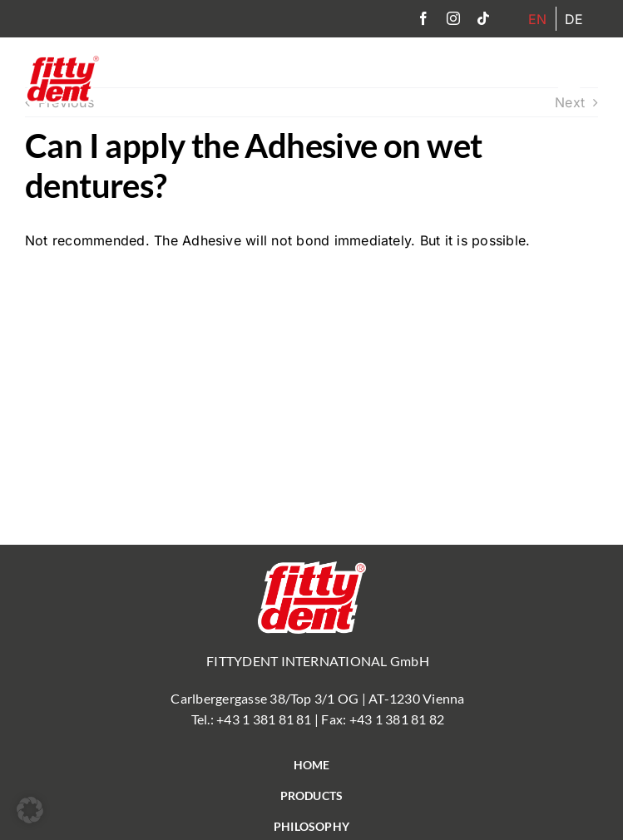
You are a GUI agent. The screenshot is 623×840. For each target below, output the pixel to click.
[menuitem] (537, 19)
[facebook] (423, 18)
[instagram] (453, 18)
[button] (30, 810)
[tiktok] (483, 18)
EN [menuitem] (537, 19)
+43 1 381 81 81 (264, 719)
